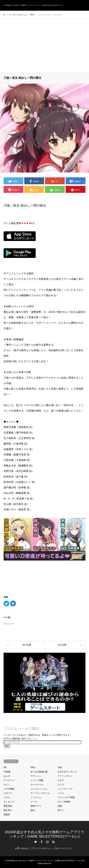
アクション (36, 776)
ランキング (9, 802)
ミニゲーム (36, 797)
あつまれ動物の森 (39, 772)
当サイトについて (63, 848)
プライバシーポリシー (41, 848)
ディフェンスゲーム (40, 793)
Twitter (35, 842)
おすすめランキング (67, 772)
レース (34, 802)
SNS (60, 767)
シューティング (65, 789)
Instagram (47, 842)
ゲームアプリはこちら (18, 15)
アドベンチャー (65, 776)
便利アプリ (36, 806)
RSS (54, 842)
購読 (7, 746)
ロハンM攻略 (64, 802)
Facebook (42, 842)
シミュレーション (39, 789)
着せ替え (8, 810)
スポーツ (8, 793)
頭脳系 (7, 815)
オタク (61, 780)
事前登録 (8, 806)
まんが (7, 776)
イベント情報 (37, 780)
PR (5, 767)
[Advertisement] (44, 45)
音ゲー (61, 810)
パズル (7, 797)
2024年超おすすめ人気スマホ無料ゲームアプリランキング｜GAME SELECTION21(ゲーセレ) (44, 861)
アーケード (9, 780)
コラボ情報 (9, 789)
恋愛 (60, 806)
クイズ (61, 785)
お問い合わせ (21, 848)
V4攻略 (7, 772)
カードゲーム (37, 785)
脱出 (33, 810)
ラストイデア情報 (66, 797)
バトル (61, 793)
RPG (33, 767)
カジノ (7, 785)
